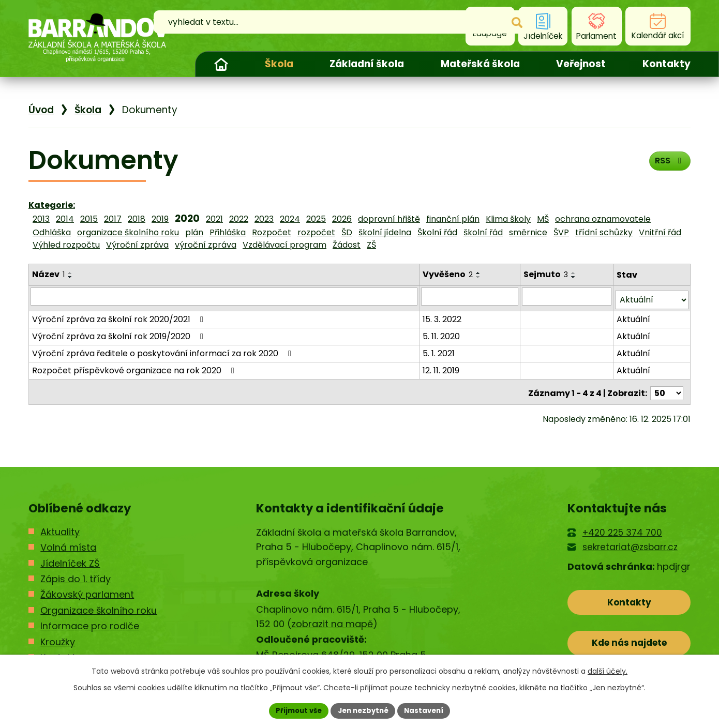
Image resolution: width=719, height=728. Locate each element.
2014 (65, 219)
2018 (137, 219)
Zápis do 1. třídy (76, 573)
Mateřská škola (480, 64)
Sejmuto (547, 274)
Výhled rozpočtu (66, 245)
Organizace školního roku (99, 604)
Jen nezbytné (363, 710)
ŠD (347, 232)
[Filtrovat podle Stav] (652, 297)
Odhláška (52, 232)
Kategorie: (52, 205)
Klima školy (508, 219)
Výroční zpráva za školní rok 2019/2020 (119, 333)
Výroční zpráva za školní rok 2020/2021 (119, 316)
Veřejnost (581, 64)
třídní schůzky (604, 232)
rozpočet (316, 232)
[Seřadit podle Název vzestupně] (70, 273)
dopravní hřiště (389, 219)
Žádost (347, 245)
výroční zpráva (206, 245)
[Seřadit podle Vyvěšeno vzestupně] (480, 273)
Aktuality (60, 526)
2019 (160, 219)
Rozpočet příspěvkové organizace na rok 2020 (135, 367)
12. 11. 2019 (442, 367)
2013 (41, 219)
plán (194, 232)
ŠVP (561, 232)
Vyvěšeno (449, 274)
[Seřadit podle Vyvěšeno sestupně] (480, 277)
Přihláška (228, 232)
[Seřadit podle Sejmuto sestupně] (575, 277)
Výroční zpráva (137, 245)
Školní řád (437, 232)
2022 (239, 219)
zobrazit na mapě (332, 618)
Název (48, 274)
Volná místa (68, 541)
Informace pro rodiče (90, 620)
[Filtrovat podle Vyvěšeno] (471, 296)
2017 (113, 219)
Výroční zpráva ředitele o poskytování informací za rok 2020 (163, 350)
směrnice (528, 232)
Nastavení (428, 710)
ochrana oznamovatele (603, 219)
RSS (668, 164)
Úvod (221, 64)
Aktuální (634, 316)
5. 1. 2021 (440, 350)
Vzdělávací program (284, 245)
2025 (316, 219)
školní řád (483, 232)
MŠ (543, 219)
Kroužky (58, 636)
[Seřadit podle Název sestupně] (70, 277)
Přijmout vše (295, 710)
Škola (279, 64)
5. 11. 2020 (442, 333)
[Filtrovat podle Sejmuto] (567, 296)
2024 (290, 219)
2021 (214, 219)
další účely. (608, 670)
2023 (264, 219)
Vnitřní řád (660, 232)
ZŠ (371, 245)
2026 (342, 219)
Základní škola (367, 64)
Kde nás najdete (629, 641)
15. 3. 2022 (443, 316)
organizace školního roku (128, 232)
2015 (89, 219)
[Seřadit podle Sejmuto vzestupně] (575, 273)
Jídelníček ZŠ (70, 557)
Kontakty (666, 64)
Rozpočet (272, 232)
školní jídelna (385, 232)
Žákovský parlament (87, 589)
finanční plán (453, 219)
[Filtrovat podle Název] (224, 296)
